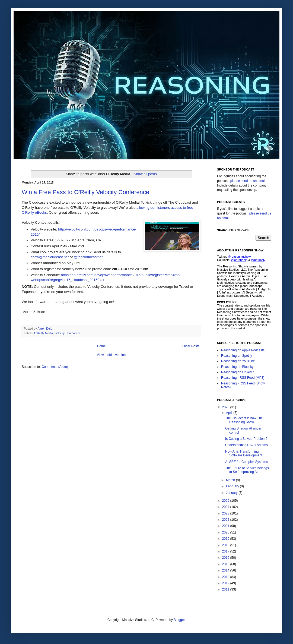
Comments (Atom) (55, 367)
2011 (226, 589)
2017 (226, 551)
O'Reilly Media (44, 333)
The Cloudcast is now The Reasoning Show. (244, 420)
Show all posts (145, 174)
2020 (226, 532)
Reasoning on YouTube (238, 361)
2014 (226, 570)
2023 (226, 513)
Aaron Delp (45, 329)
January (232, 493)
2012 (226, 583)
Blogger (179, 620)
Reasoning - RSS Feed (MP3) (243, 378)
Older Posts (191, 346)
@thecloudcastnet (89, 257)
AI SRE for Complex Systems (246, 462)
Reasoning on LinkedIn (238, 372)
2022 (226, 520)
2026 (226, 407)
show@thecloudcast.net (50, 257)
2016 (226, 558)
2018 (226, 545)
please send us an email (248, 181)
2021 (226, 526)
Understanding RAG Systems (246, 445)
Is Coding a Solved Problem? (246, 439)
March (231, 480)
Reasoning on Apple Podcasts (243, 350)
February (233, 486)
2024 (226, 507)
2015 (226, 564)
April (230, 413)
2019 (226, 539)
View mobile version (111, 355)
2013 (226, 577)
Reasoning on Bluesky (237, 367)
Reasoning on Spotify (237, 356)
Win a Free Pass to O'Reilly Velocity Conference (85, 192)
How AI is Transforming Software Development (244, 453)
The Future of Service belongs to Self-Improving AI (247, 470)
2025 (226, 501)
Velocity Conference (68, 333)
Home (101, 346)
